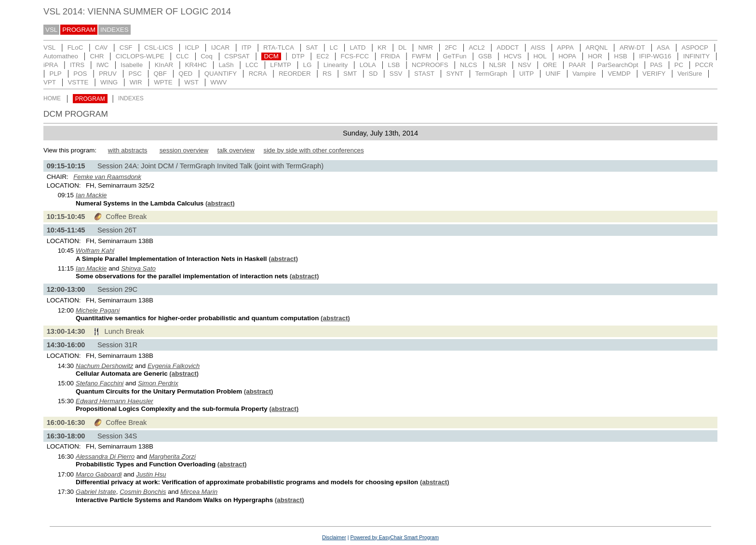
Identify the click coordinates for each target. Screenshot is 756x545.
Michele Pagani (98, 310)
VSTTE (78, 82)
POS (80, 74)
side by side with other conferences (313, 150)
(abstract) (220, 203)
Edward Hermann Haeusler (115, 401)
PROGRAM (79, 30)
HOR (595, 56)
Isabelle (132, 65)
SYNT (455, 74)
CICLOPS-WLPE (140, 56)
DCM (271, 56)
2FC (451, 48)
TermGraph (492, 74)
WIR (136, 82)
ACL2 (477, 48)
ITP (247, 48)
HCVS (513, 56)
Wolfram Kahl (95, 251)
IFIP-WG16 (655, 56)
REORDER (295, 74)
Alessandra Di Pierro (105, 456)
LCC (252, 65)
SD (373, 74)
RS (327, 74)
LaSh (226, 65)
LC (334, 48)
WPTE (163, 82)
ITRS (77, 65)
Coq (206, 56)
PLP (56, 74)
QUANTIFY (221, 74)
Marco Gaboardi (99, 474)
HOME (52, 99)
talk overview (236, 150)
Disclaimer (334, 537)
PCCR (704, 65)
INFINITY (697, 56)
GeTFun (455, 56)
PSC (135, 74)
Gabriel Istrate (96, 492)
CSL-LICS (159, 48)
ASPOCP (695, 48)
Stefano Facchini (100, 383)
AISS (538, 48)
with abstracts (128, 150)
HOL (540, 56)
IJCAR (221, 48)
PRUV (108, 74)
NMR (426, 48)
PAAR (577, 65)
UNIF (553, 74)
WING (109, 82)
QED (185, 74)
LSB (394, 65)
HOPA (567, 56)
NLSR (498, 65)
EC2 (323, 56)
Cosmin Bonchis (143, 492)
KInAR (164, 65)
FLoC (75, 48)
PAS (656, 65)
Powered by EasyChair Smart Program (394, 537)
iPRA (51, 65)
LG (307, 65)
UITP (526, 74)
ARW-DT (632, 48)
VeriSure (690, 74)
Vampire (584, 74)
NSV (524, 65)
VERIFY (654, 74)
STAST (424, 74)
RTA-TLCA (279, 48)
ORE (550, 65)
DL (402, 48)
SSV (396, 74)
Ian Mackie (91, 195)
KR (382, 48)
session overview (184, 150)
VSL (51, 30)
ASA (663, 48)
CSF (126, 48)
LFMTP (281, 65)
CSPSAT (237, 56)
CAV (101, 48)
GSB (485, 56)
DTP (298, 56)
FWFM (421, 56)
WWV (218, 82)
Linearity (336, 65)
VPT (50, 82)
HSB (621, 56)
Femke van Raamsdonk (107, 177)
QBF (160, 74)
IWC (103, 65)
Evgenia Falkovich (174, 366)
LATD (358, 48)
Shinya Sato (138, 268)
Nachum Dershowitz (104, 366)
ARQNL (596, 48)
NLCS (469, 65)
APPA (565, 48)
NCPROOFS (430, 65)
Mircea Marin (199, 492)
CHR (97, 56)
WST (191, 82)
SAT (312, 48)
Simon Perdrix (158, 383)
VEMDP (619, 74)
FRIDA (391, 56)
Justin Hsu (151, 474)
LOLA (368, 65)
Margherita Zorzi (172, 456)
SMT (350, 74)
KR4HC (196, 65)
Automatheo (61, 56)
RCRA (258, 74)
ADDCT (508, 48)
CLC (182, 56)
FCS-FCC (355, 56)
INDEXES (115, 30)
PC (679, 65)
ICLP (192, 48)
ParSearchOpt (618, 65)
